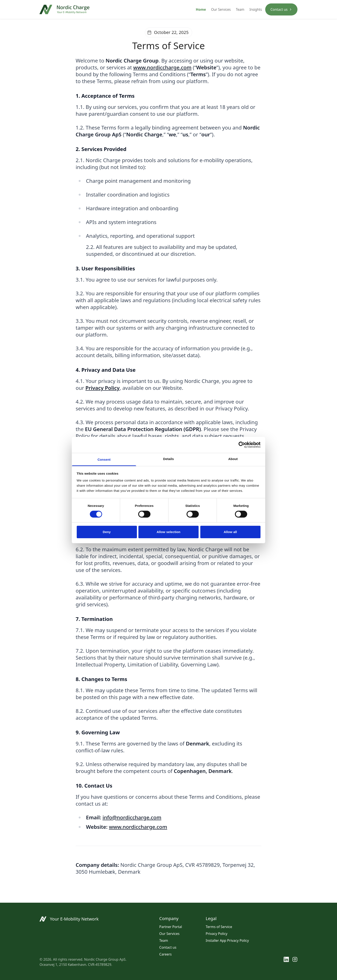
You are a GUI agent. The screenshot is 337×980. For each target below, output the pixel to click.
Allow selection (169, 532)
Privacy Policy (217, 934)
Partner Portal (171, 927)
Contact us (281, 9)
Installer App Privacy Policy (227, 940)
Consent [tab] (104, 459)
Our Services (221, 9)
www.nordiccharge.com (162, 67)
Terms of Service (219, 927)
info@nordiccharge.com (132, 817)
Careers (165, 954)
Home (201, 9)
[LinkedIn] (286, 962)
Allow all (230, 532)
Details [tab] (168, 459)
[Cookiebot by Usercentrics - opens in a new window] (242, 445)
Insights (256, 9)
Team (240, 9)
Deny (107, 532)
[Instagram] (295, 962)
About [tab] (233, 459)
